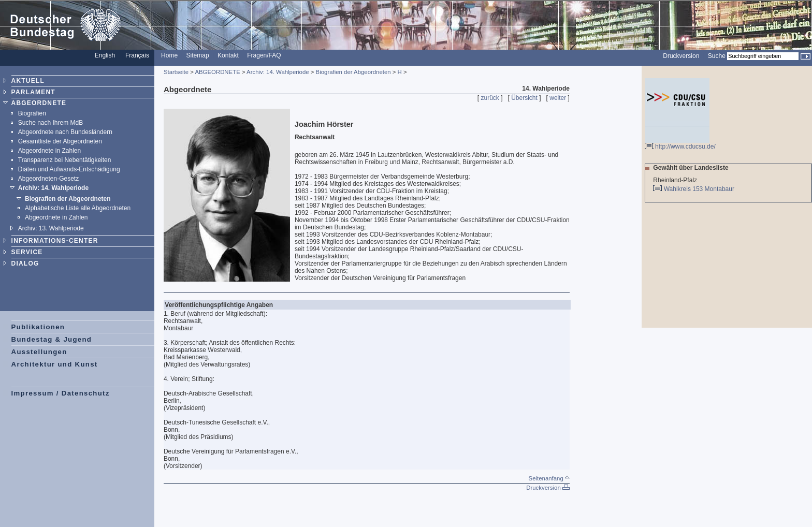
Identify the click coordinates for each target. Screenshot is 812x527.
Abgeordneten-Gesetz (48, 179)
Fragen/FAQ (264, 55)
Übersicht (524, 98)
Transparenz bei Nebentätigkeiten (65, 160)
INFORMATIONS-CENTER (55, 241)
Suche (717, 56)
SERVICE (27, 252)
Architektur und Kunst (55, 364)
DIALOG (25, 263)
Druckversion (681, 56)
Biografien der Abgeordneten (68, 199)
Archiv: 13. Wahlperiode (51, 228)
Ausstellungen (39, 352)
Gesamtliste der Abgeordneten (60, 141)
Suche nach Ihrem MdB (50, 123)
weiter (558, 98)
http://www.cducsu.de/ (680, 144)
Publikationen (38, 327)
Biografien (32, 113)
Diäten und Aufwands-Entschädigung (69, 169)
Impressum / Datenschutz (61, 393)
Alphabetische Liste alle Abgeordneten (78, 208)
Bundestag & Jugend (52, 339)
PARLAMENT (33, 92)
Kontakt (228, 55)
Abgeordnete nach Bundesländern (65, 132)
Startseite (176, 72)
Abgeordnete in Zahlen (49, 151)
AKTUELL (28, 81)
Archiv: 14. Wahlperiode (53, 188)
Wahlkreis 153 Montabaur (700, 189)
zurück (490, 98)
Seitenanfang (549, 478)
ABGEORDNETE (39, 103)
